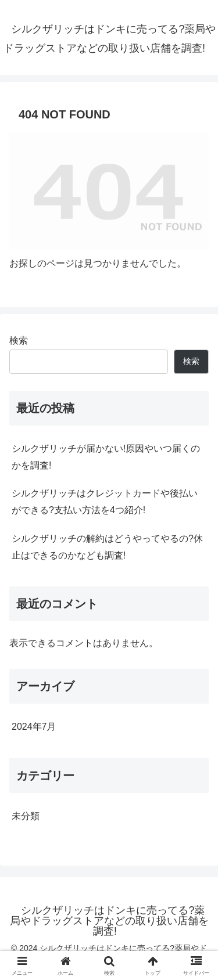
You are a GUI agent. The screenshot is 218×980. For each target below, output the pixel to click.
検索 (19, 341)
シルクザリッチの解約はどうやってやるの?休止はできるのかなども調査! (107, 547)
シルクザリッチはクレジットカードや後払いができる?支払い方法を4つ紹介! (105, 502)
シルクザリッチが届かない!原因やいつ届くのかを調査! (106, 457)
